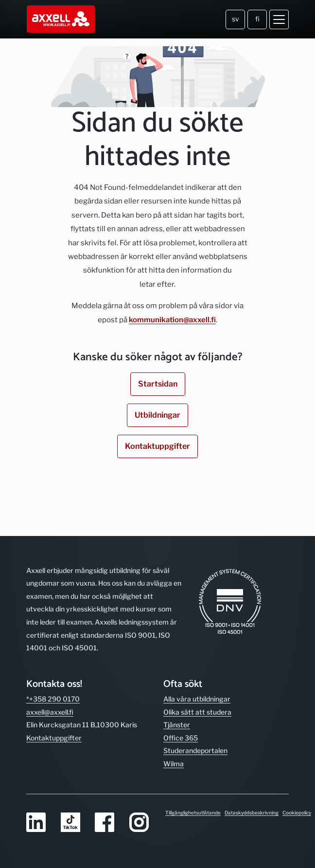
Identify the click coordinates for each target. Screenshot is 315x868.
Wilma (174, 764)
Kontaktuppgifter (157, 446)
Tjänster (177, 725)
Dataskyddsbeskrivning (252, 813)
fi (257, 19)
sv (236, 19)
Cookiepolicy (297, 813)
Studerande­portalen (195, 750)
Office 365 (181, 738)
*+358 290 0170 (53, 699)
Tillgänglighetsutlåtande (193, 813)
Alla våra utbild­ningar (197, 699)
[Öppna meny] (279, 19)
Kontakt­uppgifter (54, 738)
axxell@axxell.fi (50, 712)
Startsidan (158, 384)
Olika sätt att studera (197, 712)
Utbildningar (157, 415)
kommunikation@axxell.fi (172, 320)
